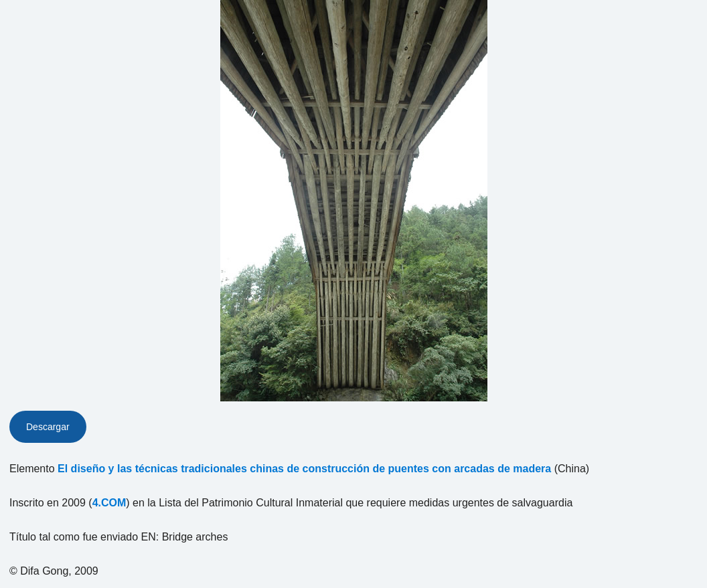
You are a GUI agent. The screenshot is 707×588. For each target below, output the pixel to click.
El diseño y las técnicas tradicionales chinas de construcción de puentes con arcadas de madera (304, 469)
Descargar (48, 427)
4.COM (109, 503)
